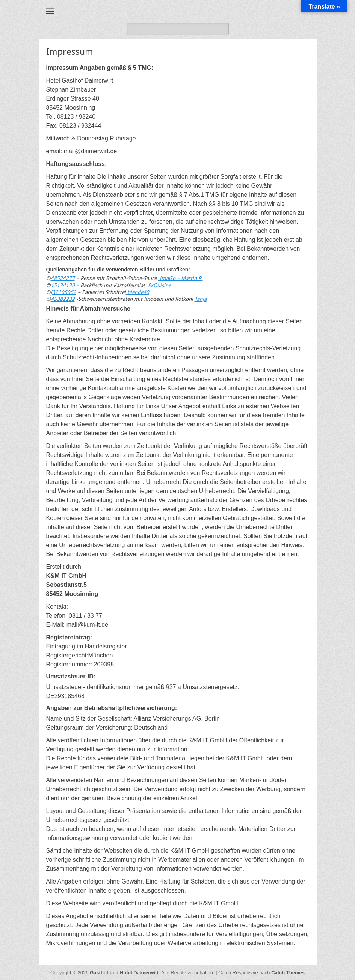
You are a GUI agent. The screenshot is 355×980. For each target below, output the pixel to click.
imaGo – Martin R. (181, 278)
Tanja (201, 299)
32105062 (64, 292)
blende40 (137, 292)
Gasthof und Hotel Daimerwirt (124, 973)
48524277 (63, 278)
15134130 (63, 285)
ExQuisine (159, 285)
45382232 (63, 299)
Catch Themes (288, 973)
